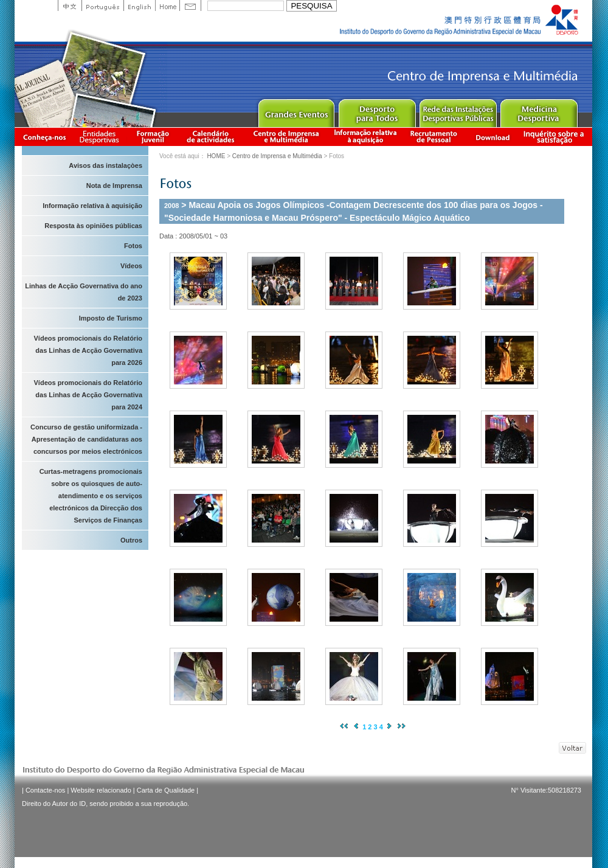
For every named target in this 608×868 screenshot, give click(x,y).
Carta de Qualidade (166, 790)
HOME (216, 156)
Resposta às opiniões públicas (93, 226)
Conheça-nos (44, 137)
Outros (131, 540)
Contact (190, 5)
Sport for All (377, 110)
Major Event (296, 110)
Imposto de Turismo (111, 318)
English (139, 5)
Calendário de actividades (211, 137)
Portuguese (102, 5)
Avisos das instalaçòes (105, 165)
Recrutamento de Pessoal (434, 137)
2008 (171, 206)
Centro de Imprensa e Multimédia (287, 137)
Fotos (133, 246)
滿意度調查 (556, 137)
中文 (70, 5)
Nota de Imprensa (114, 186)
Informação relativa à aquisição (365, 137)
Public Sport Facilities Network (458, 110)
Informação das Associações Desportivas (101, 137)
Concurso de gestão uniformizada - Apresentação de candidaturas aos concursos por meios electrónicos (86, 439)
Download (492, 137)
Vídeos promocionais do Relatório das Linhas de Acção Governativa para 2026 (88, 350)
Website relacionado (101, 790)
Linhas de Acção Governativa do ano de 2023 (84, 292)
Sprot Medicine (538, 110)
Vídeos (131, 266)
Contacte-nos (45, 790)
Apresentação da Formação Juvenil (153, 137)
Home (167, 5)
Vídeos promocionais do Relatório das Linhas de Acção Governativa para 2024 (88, 395)
